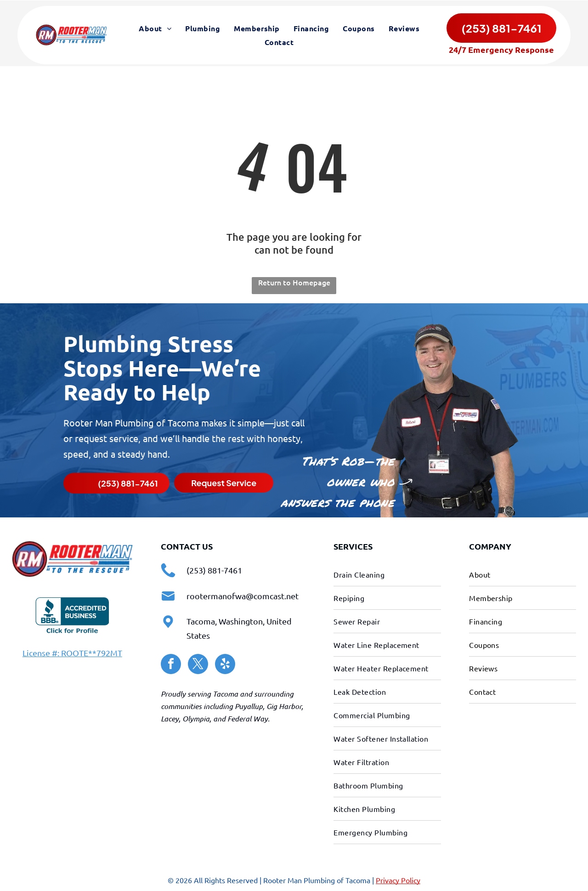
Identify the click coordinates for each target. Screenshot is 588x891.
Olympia (196, 718)
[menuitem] (155, 29)
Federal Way (248, 718)
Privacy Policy (398, 879)
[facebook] (171, 664)
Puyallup (249, 705)
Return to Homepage (294, 281)
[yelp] (225, 664)
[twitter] (198, 664)
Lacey (170, 718)
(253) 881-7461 (214, 569)
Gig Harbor (284, 705)
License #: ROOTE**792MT (72, 652)
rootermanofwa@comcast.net (243, 595)
